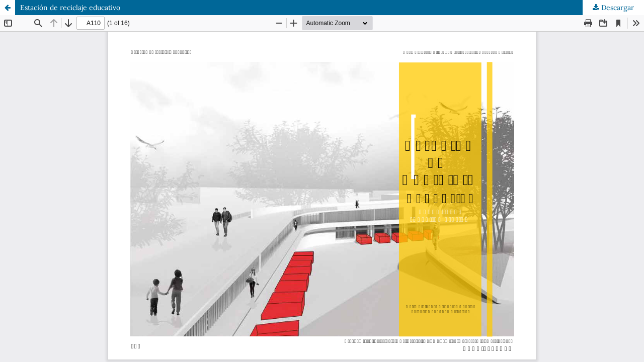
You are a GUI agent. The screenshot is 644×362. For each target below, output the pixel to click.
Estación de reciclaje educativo (70, 8)
